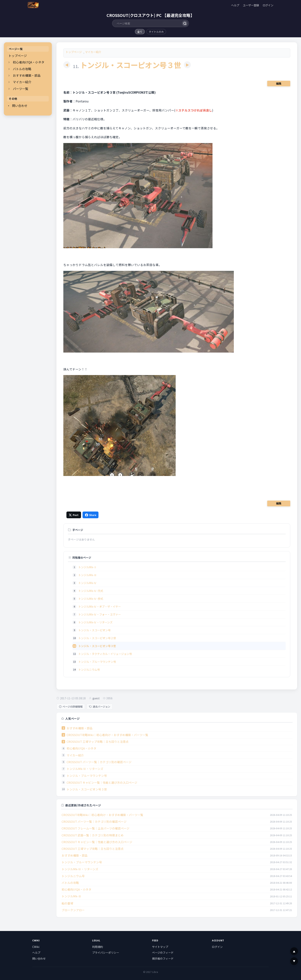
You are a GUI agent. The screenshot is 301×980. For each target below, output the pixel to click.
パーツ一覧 (21, 89)
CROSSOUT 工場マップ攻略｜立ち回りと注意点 (98, 742)
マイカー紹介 (22, 82)
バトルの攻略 (22, 69)
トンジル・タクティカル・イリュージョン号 (105, 654)
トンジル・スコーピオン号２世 (97, 638)
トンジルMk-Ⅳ (87, 583)
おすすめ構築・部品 (27, 75)
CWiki (36, 947)
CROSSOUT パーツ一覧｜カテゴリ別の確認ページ (99, 762)
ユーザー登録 (251, 5)
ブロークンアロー (73, 910)
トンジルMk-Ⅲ (87, 575)
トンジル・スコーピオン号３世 (87, 789)
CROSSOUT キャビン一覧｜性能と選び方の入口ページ (102, 782)
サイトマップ (160, 947)
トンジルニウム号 (89, 669)
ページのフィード (163, 953)
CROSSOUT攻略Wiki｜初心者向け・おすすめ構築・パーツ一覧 (107, 735)
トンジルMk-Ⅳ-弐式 (91, 591)
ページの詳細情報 (71, 707)
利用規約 (98, 947)
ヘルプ (235, 5)
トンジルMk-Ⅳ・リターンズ (95, 622)
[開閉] (9, 62)
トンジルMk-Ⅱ (87, 567)
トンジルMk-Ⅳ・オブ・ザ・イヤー (100, 606)
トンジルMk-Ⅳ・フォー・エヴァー (100, 614)
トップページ (18, 56)
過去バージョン (100, 707)
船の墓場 (67, 903)
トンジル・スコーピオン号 (94, 630)
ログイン (268, 5)
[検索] (185, 23)
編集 (279, 83)
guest (96, 698)
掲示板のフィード (163, 958)
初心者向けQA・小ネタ (29, 62)
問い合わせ (20, 106)
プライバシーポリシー (106, 953)
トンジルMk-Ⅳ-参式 (91, 599)
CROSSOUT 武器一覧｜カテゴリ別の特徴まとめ (93, 835)
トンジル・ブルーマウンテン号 (97, 662)
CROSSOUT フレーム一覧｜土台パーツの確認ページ (96, 828)
